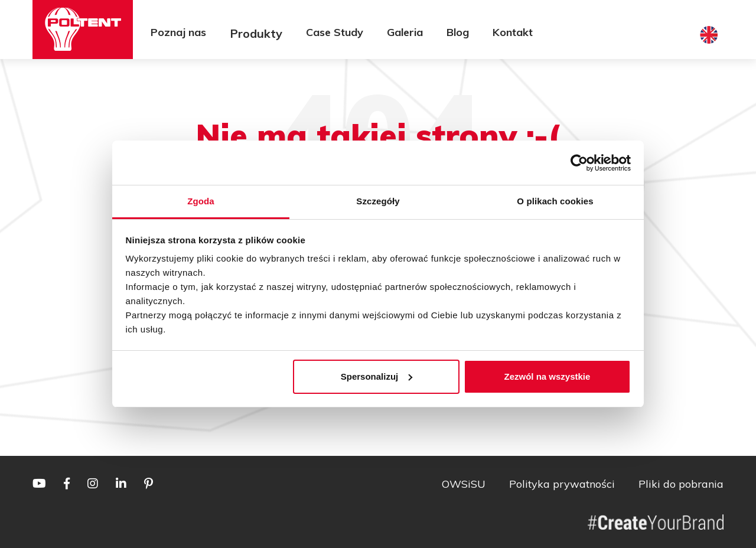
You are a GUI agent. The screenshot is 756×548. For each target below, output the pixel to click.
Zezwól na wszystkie (547, 376)
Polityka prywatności (562, 484)
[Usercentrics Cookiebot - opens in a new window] (579, 163)
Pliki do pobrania (681, 484)
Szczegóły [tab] (378, 201)
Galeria (405, 32)
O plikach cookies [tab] (555, 201)
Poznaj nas (178, 32)
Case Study (335, 32)
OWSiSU (464, 484)
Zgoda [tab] (201, 201)
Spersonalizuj (377, 376)
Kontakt (513, 32)
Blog (458, 32)
